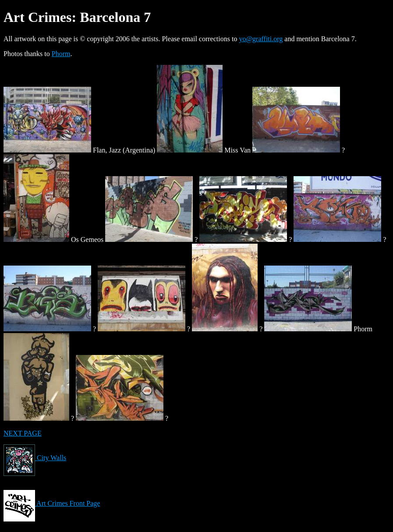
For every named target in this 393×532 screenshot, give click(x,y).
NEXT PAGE (23, 433)
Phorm (61, 54)
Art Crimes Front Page (52, 503)
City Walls (35, 458)
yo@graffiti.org (261, 39)
